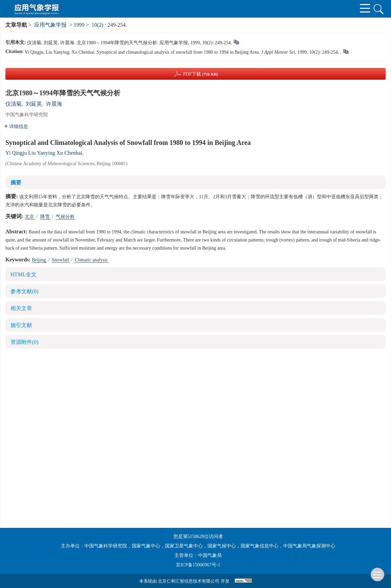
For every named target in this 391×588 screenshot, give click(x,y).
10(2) (98, 25)
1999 (79, 25)
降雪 (46, 217)
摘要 (16, 183)
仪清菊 (14, 104)
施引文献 (21, 325)
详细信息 (16, 126)
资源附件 (25, 342)
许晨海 (54, 104)
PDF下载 (200, 74)
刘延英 (34, 104)
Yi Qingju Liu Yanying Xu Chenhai (44, 153)
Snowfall (61, 260)
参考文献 (25, 291)
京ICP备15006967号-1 (198, 565)
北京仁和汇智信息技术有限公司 (189, 581)
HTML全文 (23, 274)
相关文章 (21, 308)
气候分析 (66, 217)
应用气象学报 (50, 25)
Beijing (39, 260)
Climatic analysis (92, 260)
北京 (30, 217)
